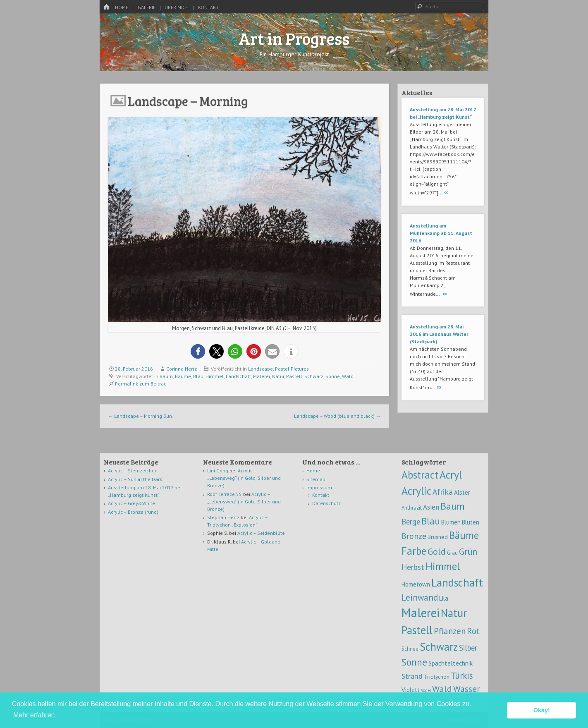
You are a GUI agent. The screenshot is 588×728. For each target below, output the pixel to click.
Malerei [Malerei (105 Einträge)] (421, 613)
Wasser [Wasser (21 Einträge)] (467, 689)
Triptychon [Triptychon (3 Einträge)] (437, 677)
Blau (198, 376)
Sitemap (316, 479)
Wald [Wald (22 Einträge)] (442, 689)
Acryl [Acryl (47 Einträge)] (451, 475)
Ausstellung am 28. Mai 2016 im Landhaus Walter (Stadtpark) (439, 334)
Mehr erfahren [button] (34, 715)
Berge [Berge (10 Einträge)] (411, 522)
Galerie (147, 7)
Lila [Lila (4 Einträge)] (444, 598)
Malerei (262, 376)
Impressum (319, 487)
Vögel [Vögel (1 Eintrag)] (426, 690)
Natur (278, 376)
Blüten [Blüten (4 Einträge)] (471, 522)
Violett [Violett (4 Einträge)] (411, 690)
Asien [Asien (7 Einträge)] (431, 507)
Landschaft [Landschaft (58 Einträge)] (457, 582)
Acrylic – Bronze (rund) (133, 512)
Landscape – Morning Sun (140, 416)
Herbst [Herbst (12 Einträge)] (413, 567)
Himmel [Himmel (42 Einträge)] (443, 566)
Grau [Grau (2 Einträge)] (452, 553)
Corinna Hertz (182, 369)
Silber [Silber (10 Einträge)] (468, 648)
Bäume (183, 376)
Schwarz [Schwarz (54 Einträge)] (439, 647)
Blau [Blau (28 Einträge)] (431, 521)
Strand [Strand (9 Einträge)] (412, 676)
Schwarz (314, 376)
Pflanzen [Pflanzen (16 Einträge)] (450, 631)
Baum (166, 376)
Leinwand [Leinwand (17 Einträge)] (420, 597)
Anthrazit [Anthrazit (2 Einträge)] (412, 508)
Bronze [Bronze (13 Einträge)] (414, 536)
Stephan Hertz (223, 517)
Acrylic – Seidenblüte (261, 533)
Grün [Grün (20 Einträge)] (468, 551)
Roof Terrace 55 (225, 494)
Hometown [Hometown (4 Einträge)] (416, 584)
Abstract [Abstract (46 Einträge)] (420, 475)
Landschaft (238, 376)
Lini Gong (218, 471)
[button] (198, 351)
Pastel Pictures (292, 369)
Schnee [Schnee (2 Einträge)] (410, 649)
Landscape (261, 369)
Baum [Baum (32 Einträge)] (453, 506)
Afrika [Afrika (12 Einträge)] (443, 492)
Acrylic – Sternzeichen (133, 471)
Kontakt (208, 7)
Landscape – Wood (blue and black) (337, 416)
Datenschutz (326, 503)
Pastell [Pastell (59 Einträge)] (417, 630)
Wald (348, 376)
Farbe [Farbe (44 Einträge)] (414, 551)
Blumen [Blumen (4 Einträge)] (451, 522)
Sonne (333, 376)
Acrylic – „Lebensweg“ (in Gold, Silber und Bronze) (244, 478)
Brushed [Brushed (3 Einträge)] (438, 537)
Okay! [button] (542, 710)
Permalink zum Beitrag (141, 384)
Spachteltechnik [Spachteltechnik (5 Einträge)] (451, 663)
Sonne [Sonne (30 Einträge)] (414, 662)
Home (122, 7)
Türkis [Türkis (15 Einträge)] (462, 676)
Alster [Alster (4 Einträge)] (462, 492)
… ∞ (443, 192)
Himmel (215, 376)
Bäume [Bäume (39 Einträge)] (464, 535)
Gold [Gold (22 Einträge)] (437, 551)
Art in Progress (294, 38)
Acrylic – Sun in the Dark (135, 479)
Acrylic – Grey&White (131, 503)
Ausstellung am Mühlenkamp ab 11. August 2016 (441, 233)
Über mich (177, 7)
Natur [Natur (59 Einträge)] (454, 613)
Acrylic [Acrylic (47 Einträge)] (416, 491)
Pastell (294, 376)
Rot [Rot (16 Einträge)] (473, 631)
